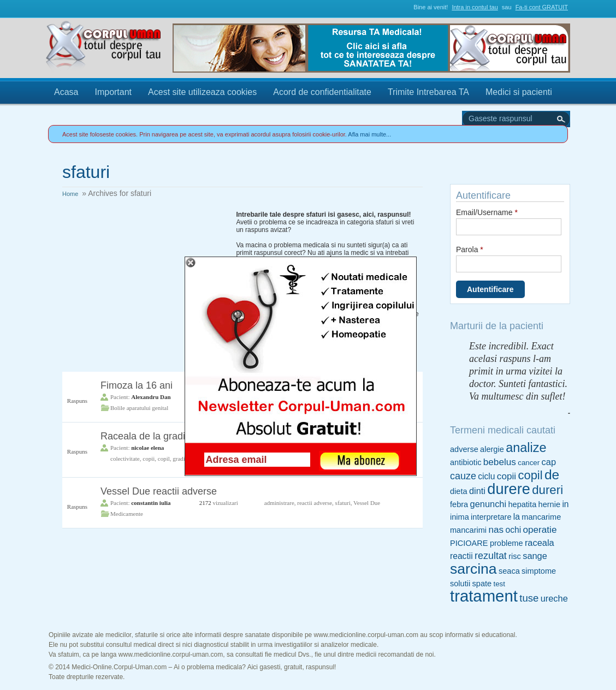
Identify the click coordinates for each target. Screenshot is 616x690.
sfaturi (343, 503)
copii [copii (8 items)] (507, 476)
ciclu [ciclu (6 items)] (486, 476)
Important (113, 92)
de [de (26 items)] (552, 475)
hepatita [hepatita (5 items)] (522, 504)
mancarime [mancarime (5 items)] (541, 517)
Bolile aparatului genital (139, 408)
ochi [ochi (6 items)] (513, 530)
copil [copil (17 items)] (530, 475)
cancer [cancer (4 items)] (529, 463)
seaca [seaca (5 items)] (509, 571)
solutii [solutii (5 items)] (460, 584)
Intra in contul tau (475, 7)
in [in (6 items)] (565, 504)
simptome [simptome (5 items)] (539, 571)
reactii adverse (315, 503)
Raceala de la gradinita (151, 436)
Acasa (66, 92)
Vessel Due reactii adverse (159, 491)
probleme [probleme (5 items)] (507, 543)
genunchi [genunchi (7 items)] (488, 504)
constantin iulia (151, 503)
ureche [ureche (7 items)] (554, 598)
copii (149, 459)
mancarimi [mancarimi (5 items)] (468, 530)
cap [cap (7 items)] (549, 462)
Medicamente (127, 514)
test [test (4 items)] (499, 584)
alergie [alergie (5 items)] (492, 449)
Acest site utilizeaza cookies (202, 92)
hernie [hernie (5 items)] (549, 504)
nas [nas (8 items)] (496, 530)
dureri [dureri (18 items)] (547, 490)
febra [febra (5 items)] (459, 504)
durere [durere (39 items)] (509, 489)
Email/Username (487, 212)
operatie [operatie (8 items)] (540, 530)
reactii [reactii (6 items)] (461, 556)
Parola (470, 249)
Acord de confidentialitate (322, 92)
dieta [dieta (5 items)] (459, 491)
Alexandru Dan (151, 397)
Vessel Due (367, 503)
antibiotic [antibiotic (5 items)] (466, 462)
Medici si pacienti (519, 92)
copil (164, 459)
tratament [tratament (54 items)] (484, 596)
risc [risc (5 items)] (515, 556)
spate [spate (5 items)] (482, 584)
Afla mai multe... (369, 134)
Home (70, 194)
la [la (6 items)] (517, 517)
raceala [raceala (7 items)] (540, 543)
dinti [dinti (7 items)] (477, 491)
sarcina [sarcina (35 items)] (473, 569)
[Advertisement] (144, 279)
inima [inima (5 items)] (460, 517)
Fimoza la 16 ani (137, 385)
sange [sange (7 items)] (535, 556)
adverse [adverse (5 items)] (464, 449)
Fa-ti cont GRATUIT (542, 7)
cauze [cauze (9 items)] (463, 476)
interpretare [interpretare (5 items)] (491, 517)
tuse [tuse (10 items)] (529, 598)
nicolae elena (147, 448)
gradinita (183, 459)
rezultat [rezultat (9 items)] (491, 556)
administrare (279, 503)
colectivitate (125, 459)
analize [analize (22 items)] (526, 448)
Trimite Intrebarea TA (428, 92)
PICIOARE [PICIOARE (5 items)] (469, 543)
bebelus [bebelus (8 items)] (500, 462)
